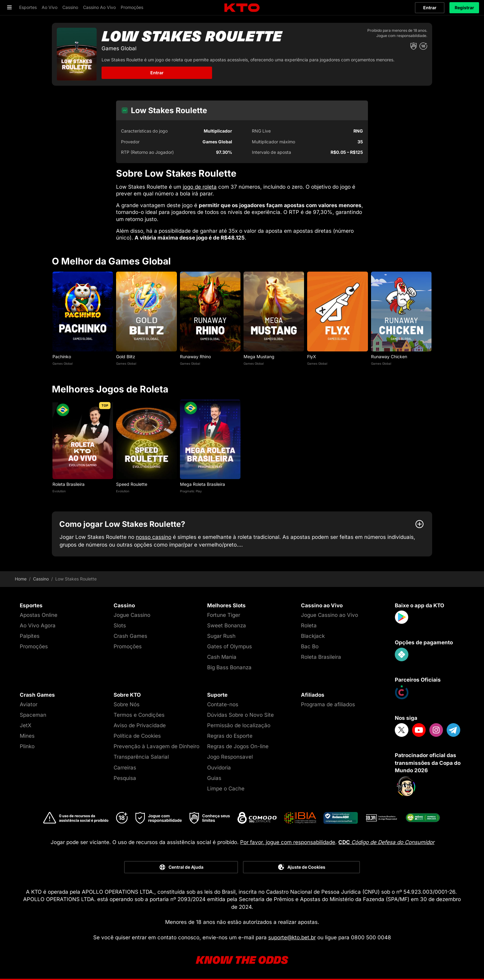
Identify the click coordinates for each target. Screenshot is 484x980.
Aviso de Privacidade (140, 725)
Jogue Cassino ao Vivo (330, 615)
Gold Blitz (126, 357)
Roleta (309, 625)
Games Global (63, 363)
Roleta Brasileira (69, 484)
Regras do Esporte (230, 736)
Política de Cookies (137, 736)
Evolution (59, 491)
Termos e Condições (139, 715)
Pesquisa (125, 778)
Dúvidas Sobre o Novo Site (240, 715)
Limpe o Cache (226, 789)
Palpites (30, 636)
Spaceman (33, 715)
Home (21, 579)
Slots (120, 625)
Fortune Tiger (224, 615)
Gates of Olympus (229, 646)
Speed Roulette (132, 484)
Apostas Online (39, 615)
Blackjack (313, 636)
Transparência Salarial (141, 757)
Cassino (41, 579)
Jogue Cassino (132, 615)
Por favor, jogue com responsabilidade (288, 842)
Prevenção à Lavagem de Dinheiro (156, 746)
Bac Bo (310, 646)
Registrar (464, 8)
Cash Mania (222, 657)
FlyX (312, 357)
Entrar (430, 8)
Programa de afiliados (328, 704)
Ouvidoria (219, 768)
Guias (214, 778)
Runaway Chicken (389, 357)
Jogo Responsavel (230, 757)
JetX (26, 725)
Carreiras (125, 768)
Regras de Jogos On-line (238, 746)
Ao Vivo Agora (38, 625)
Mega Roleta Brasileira (202, 484)
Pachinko (62, 357)
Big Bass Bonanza (229, 667)
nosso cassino (154, 537)
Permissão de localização (239, 725)
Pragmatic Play (191, 491)
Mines (27, 736)
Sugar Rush (221, 636)
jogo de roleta (200, 187)
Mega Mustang (259, 357)
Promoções (34, 646)
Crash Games (130, 636)
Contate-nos (223, 704)
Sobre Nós (127, 704)
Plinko (27, 746)
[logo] (242, 8)
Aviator (29, 704)
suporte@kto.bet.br (292, 937)
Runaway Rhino (195, 357)
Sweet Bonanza (227, 625)
